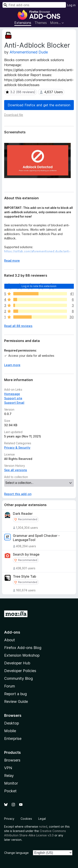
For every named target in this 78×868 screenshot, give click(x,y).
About (10, 640)
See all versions (16, 470)
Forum (10, 686)
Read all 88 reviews (18, 326)
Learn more (12, 365)
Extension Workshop (22, 655)
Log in (71, 5)
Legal (42, 819)
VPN (8, 768)
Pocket (10, 791)
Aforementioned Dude (29, 52)
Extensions (23, 23)
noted (43, 827)
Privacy (9, 819)
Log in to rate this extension (39, 286)
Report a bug (15, 694)
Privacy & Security (17, 448)
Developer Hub (17, 663)
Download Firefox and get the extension (39, 105)
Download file (14, 115)
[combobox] (34, 5)
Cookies (26, 819)
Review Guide (16, 701)
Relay (9, 776)
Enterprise (13, 739)
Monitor (11, 783)
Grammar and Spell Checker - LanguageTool (36, 538)
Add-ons (12, 632)
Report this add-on (18, 494)
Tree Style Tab (25, 576)
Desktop (12, 723)
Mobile (10, 731)
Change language (16, 853)
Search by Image (26, 554)
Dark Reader (23, 514)
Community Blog (19, 678)
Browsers (12, 760)
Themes (41, 23)
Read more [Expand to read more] (12, 261)
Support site (13, 398)
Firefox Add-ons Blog (23, 648)
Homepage (12, 394)
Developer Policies (20, 671)
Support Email (14, 403)
